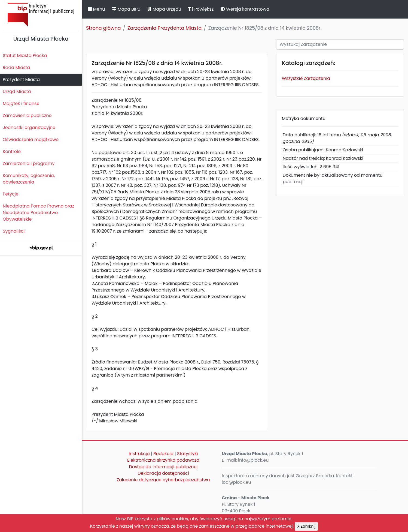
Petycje (11, 194)
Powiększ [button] (201, 9)
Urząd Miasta (17, 91)
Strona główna (103, 28)
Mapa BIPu (126, 9)
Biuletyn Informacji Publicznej (41, 15)
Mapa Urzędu (164, 9)
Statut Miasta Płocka (25, 55)
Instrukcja (139, 454)
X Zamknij (306, 526)
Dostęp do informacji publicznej (163, 467)
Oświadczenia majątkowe (31, 139)
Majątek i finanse (21, 103)
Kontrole (12, 151)
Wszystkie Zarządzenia (306, 78)
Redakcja (163, 454)
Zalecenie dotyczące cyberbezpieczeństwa (163, 480)
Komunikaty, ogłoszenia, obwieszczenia (29, 179)
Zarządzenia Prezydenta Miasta (165, 28)
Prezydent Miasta (21, 79)
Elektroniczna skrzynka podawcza (163, 460)
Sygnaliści (14, 231)
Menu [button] (96, 9)
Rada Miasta (16, 67)
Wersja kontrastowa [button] (245, 9)
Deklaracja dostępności (163, 473)
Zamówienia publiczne (27, 115)
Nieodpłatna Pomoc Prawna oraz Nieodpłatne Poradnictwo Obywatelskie (38, 213)
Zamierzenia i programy (29, 163)
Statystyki (187, 454)
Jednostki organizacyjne (29, 127)
